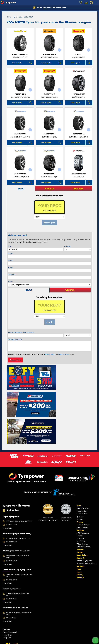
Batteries (80, 502)
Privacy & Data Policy (15, 640)
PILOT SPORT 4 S (20, 134)
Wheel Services (82, 510)
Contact (80, 518)
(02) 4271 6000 (11, 565)
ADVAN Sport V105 (79, 174)
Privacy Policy (50, 354)
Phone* (11, 261)
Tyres (79, 472)
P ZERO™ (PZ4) (20, 94)
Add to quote (17, 63)
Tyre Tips (80, 485)
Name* (11, 254)
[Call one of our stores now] (95, 640)
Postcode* (12, 275)
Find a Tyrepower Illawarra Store (50, 8)
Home (9, 17)
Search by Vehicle (83, 474)
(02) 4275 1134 (11, 527)
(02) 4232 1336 (11, 508)
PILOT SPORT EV (49, 174)
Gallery (80, 541)
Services (80, 496)
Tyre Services (81, 507)
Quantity (67, 246)
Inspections (80, 505)
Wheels (80, 488)
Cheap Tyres (7, 604)
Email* (11, 268)
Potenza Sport (79, 94)
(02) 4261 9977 (11, 491)
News (79, 538)
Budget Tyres (7, 601)
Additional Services (83, 513)
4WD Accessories (83, 499)
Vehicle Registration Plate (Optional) (21, 332)
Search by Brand (83, 480)
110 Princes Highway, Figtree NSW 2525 (17, 561)
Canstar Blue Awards (10, 598)
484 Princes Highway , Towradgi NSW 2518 (18, 580)
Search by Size (82, 477)
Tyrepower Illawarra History (86, 529)
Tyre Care (80, 483)
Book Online (82, 521)
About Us (81, 524)
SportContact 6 (49, 54)
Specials (80, 516)
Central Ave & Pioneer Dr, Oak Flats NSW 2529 (19, 542)
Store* (10, 282)
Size (10, 246)
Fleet (79, 535)
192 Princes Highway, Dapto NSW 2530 (19, 487)
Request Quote (16, 360)
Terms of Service (64, 354)
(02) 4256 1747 (11, 546)
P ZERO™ (79, 54)
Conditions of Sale (28, 640)
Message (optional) (15, 339)
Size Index (6, 596)
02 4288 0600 (11, 584)
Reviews (80, 544)
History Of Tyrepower (84, 527)
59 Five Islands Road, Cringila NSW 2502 (17, 523)
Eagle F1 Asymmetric (20, 54)
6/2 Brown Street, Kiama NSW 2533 (18, 505)
